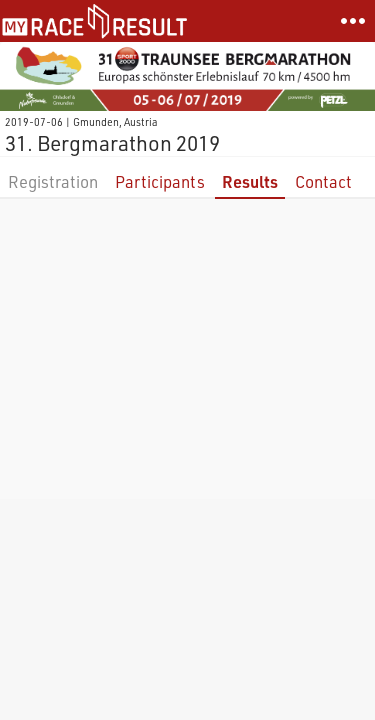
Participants (160, 181)
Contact (323, 181)
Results (250, 181)
